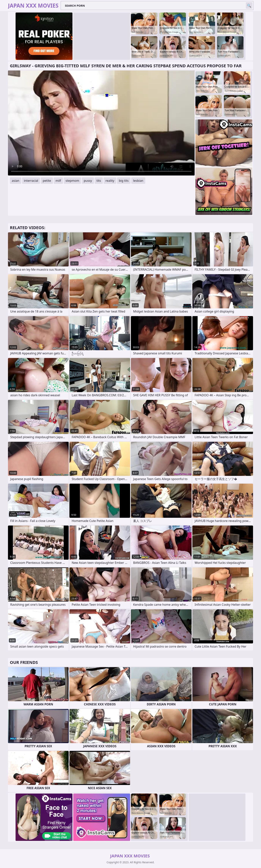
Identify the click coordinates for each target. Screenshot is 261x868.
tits (99, 181)
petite (47, 181)
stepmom (72, 181)
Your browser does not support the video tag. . (101, 123)
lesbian (138, 181)
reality (110, 181)
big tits (124, 181)
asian (16, 181)
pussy (88, 181)
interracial (31, 181)
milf (58, 181)
